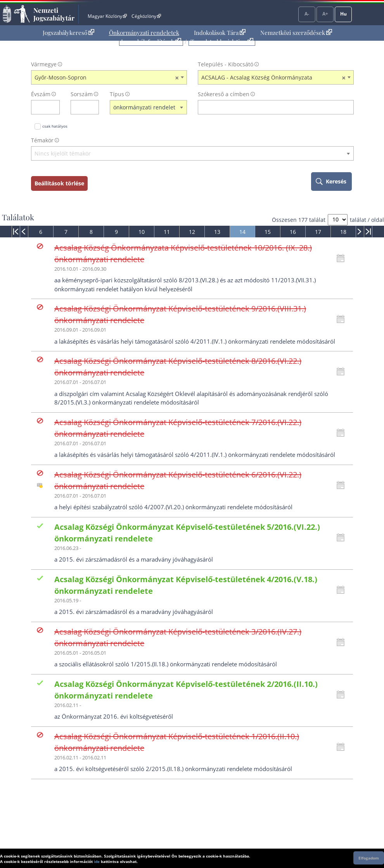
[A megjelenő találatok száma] (338, 220)
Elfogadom (369, 858)
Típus (117, 94)
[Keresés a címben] (271, 107)
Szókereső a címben (224, 94)
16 (293, 232)
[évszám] (40, 107)
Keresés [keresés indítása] (336, 181)
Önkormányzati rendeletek (144, 33)
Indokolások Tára (220, 33)
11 (167, 232)
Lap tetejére (373, 833)
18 (343, 232)
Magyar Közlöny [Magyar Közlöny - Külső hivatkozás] (107, 16)
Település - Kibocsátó (226, 64)
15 (268, 232)
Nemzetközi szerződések (296, 33)
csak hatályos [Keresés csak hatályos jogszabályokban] (55, 126)
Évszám (41, 94)
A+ (325, 14)
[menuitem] (68, 33)
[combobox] (109, 78)
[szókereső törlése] (348, 107)
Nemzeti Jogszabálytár (54, 14)
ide (97, 861)
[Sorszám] (80, 107)
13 (217, 232)
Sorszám (82, 94)
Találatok (18, 217)
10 (142, 232)
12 (192, 232)
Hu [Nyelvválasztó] (343, 14)
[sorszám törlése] (93, 107)
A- (307, 14)
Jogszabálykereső (68, 33)
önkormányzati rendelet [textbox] (144, 107)
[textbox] (192, 154)
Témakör (42, 140)
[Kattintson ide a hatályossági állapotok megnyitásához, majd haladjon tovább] (342, 258)
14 (242, 232)
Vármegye (44, 64)
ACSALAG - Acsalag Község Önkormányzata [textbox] (273, 78)
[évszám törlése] (54, 107)
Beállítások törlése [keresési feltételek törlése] (59, 183)
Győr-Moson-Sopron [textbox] (107, 78)
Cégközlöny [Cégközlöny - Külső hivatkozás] (146, 16)
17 (318, 232)
